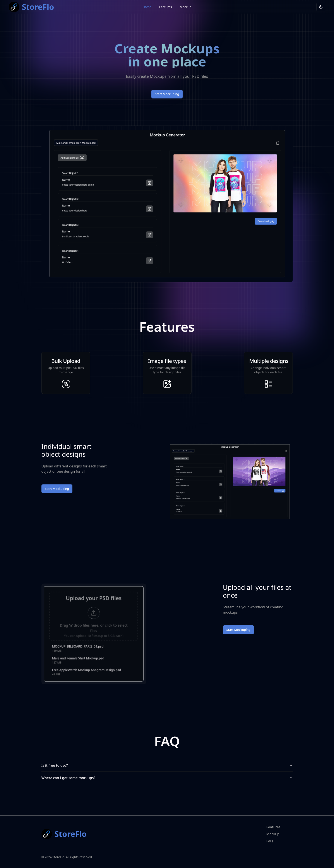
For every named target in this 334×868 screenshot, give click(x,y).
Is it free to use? (167, 765)
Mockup (186, 7)
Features (166, 7)
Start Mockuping (167, 94)
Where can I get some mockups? (167, 778)
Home (147, 7)
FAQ (270, 841)
